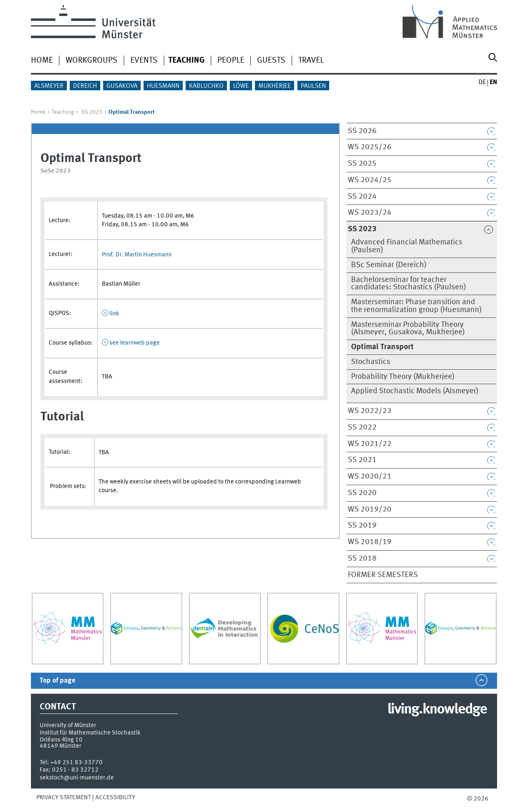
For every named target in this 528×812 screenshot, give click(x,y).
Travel (311, 61)
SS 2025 (362, 164)
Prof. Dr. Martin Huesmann (137, 255)
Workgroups (92, 61)
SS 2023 (92, 112)
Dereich (85, 86)
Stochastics (371, 362)
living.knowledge (437, 710)
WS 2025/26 (370, 147)
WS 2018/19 (370, 542)
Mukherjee (275, 86)
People (231, 61)
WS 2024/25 (370, 180)
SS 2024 (362, 197)
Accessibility (115, 798)
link (114, 314)
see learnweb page (134, 343)
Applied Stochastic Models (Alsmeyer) (415, 391)
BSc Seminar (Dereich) (389, 265)
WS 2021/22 (370, 444)
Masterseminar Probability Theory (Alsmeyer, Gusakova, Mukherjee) (408, 329)
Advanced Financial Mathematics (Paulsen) (407, 246)
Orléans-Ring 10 (61, 740)
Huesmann (163, 86)
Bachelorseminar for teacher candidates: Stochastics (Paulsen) (409, 284)
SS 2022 (362, 427)
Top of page (58, 681)
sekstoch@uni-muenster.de (77, 778)
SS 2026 (362, 131)
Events (144, 61)
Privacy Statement (64, 798)
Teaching (63, 112)
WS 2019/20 (370, 509)
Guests (271, 61)
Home (42, 61)
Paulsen (313, 86)
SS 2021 (362, 460)
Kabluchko (206, 86)
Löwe (241, 86)
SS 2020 (362, 493)
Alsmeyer (49, 86)
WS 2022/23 (370, 411)
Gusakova (122, 86)
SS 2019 (362, 526)
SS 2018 (362, 559)
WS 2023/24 (370, 213)
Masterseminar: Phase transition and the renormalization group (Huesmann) (416, 306)
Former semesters (383, 575)
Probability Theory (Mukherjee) (403, 377)
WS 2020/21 (370, 476)
